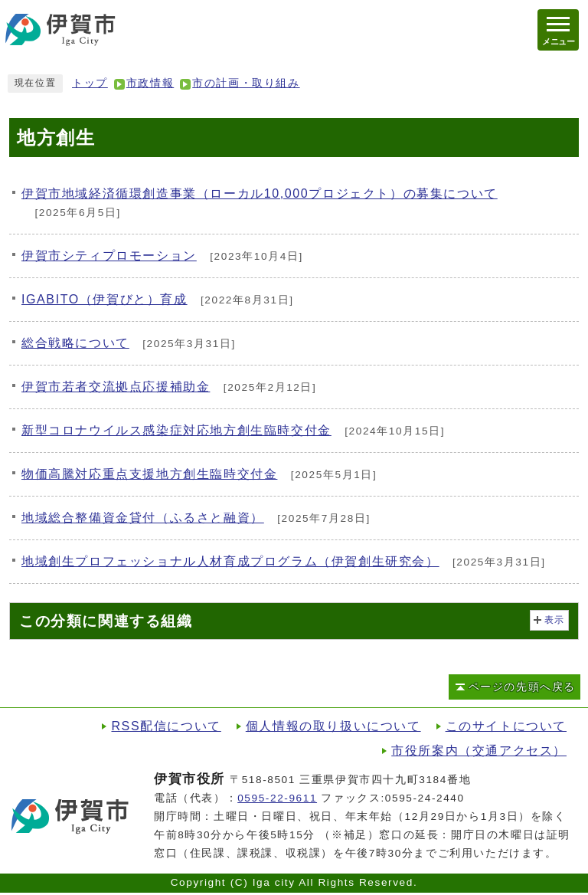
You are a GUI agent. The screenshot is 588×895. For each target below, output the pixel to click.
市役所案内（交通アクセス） (479, 751)
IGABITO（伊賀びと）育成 (105, 299)
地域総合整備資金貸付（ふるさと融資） (143, 518)
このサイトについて (506, 726)
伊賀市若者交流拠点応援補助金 (116, 387)
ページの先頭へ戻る (522, 687)
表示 (555, 620)
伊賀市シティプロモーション (109, 256)
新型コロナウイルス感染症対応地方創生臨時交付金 (176, 430)
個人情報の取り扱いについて (333, 726)
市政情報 (150, 83)
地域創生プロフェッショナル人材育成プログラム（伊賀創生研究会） (230, 561)
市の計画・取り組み (246, 83)
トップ (90, 83)
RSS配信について (166, 726)
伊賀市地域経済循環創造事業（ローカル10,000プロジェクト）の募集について (260, 193)
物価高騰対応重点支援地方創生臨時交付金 (149, 474)
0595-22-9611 (277, 798)
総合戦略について (75, 343)
